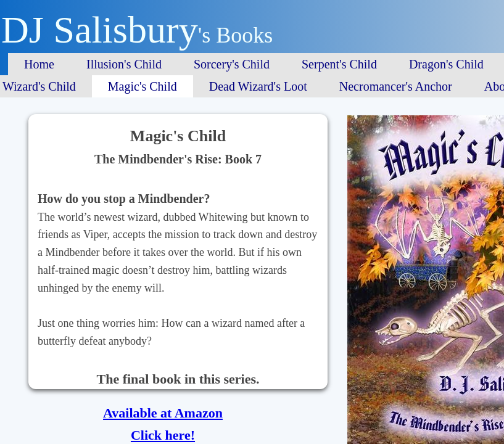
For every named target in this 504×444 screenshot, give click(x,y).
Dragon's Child (446, 64)
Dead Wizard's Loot (258, 86)
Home (39, 64)
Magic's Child (143, 86)
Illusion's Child (124, 64)
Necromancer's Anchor (396, 86)
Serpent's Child (339, 64)
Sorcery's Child (232, 64)
